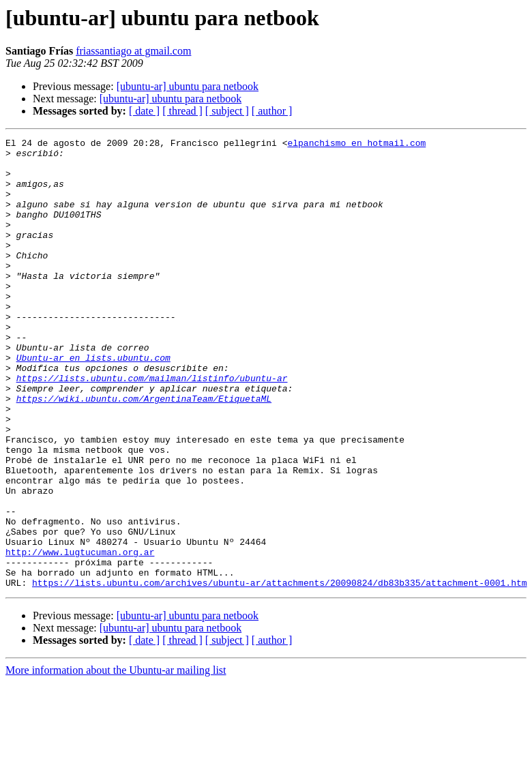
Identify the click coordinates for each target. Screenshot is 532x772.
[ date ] (144, 111)
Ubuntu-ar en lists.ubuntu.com (93, 402)
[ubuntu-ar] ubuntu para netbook (188, 86)
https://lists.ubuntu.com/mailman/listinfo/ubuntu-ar (152, 427)
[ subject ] (227, 111)
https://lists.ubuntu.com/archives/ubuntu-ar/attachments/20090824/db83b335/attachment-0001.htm (279, 672)
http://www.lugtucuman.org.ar (80, 636)
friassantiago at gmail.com (133, 51)
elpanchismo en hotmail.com (356, 145)
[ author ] (272, 111)
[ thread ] (182, 111)
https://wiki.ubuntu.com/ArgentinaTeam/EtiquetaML (144, 451)
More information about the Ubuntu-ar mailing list (116, 760)
